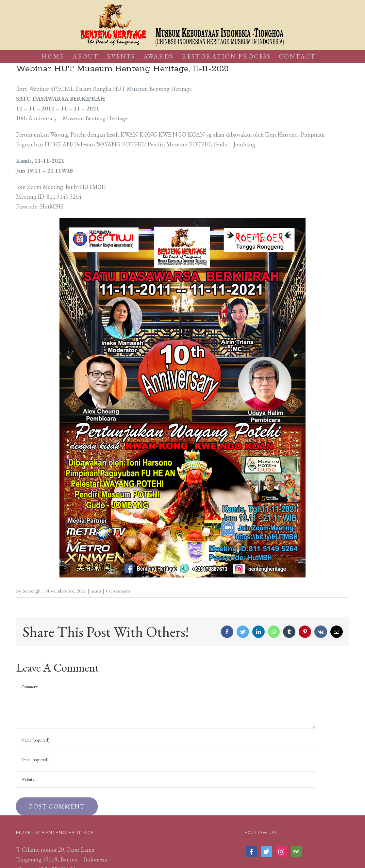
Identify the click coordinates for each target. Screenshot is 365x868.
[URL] (166, 779)
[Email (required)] (166, 760)
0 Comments (118, 591)
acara (96, 591)
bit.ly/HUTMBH (86, 187)
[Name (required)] (166, 740)
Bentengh (31, 591)
